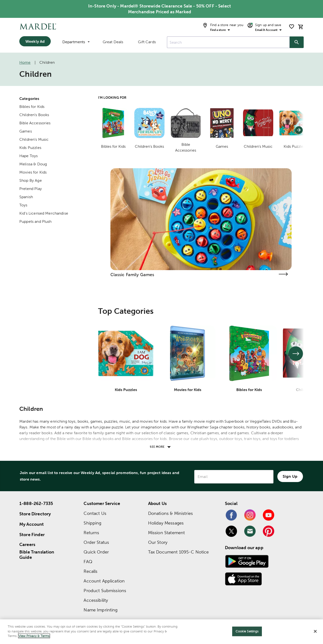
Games (26, 131)
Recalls (90, 571)
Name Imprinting (100, 610)
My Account (32, 524)
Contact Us (95, 513)
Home (25, 62)
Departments (76, 42)
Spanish (26, 197)
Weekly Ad (35, 41)
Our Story (158, 542)
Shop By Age (31, 180)
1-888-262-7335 (36, 503)
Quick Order (96, 552)
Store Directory (35, 514)
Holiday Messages (166, 523)
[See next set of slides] (296, 354)
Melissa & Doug (33, 164)
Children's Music (34, 139)
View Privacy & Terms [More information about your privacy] (34, 636)
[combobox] (228, 42)
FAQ (88, 562)
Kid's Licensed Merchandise (44, 213)
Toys (23, 205)
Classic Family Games (132, 275)
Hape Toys (29, 156)
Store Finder (32, 535)
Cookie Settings (247, 631)
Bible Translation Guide (37, 555)
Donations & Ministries (170, 513)
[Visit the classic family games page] (283, 274)
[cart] (301, 27)
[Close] (315, 631)
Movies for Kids (33, 172)
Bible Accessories (35, 123)
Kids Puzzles (30, 148)
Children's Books (34, 115)
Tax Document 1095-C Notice (179, 552)
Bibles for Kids (32, 107)
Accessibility (96, 600)
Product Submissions (105, 591)
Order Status (96, 542)
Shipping (92, 523)
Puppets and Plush (36, 221)
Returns (91, 533)
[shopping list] (292, 27)
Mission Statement (167, 533)
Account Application (104, 581)
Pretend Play (31, 189)
